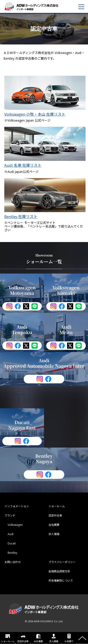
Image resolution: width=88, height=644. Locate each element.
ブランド (10, 515)
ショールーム (8, 638)
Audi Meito (66, 329)
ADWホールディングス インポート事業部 (37, 7)
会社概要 (38, 638)
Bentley (12, 553)
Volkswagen (15, 525)
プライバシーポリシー (62, 562)
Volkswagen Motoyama (22, 290)
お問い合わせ (13, 562)
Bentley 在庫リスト (45, 198)
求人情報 (54, 638)
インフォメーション (17, 506)
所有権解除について (61, 581)
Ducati (12, 543)
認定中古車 (23, 638)
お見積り (69, 638)
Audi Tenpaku (22, 329)
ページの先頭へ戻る (82, 638)
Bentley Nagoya (44, 459)
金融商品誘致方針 (59, 571)
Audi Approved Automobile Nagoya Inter (44, 363)
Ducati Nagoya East (22, 425)
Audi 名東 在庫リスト (45, 147)
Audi (11, 534)
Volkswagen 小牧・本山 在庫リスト (45, 96)
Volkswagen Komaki (66, 290)
